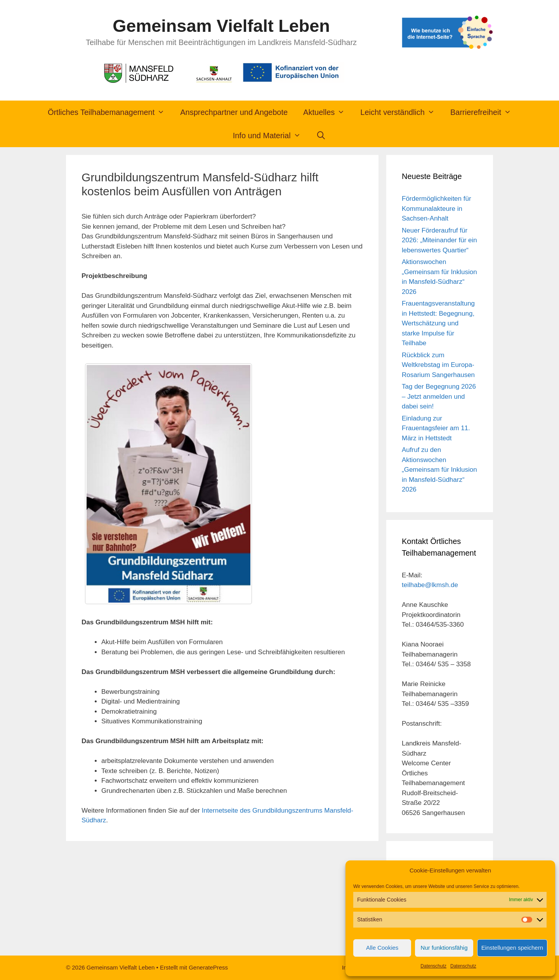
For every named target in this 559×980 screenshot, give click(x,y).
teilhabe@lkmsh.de (430, 585)
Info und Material (271, 136)
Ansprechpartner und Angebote (234, 112)
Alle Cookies (382, 948)
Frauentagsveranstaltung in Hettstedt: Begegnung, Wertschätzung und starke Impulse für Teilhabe (438, 323)
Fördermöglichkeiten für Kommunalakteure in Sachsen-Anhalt (437, 209)
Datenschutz (433, 966)
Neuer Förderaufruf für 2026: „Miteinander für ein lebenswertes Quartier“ (439, 240)
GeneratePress (208, 967)
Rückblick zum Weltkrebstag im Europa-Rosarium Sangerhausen (438, 365)
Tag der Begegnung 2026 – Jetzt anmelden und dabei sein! (439, 396)
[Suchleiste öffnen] (321, 136)
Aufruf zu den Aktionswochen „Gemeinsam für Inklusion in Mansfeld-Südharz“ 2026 (439, 470)
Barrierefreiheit (485, 112)
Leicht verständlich (401, 112)
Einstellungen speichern (512, 948)
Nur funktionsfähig (444, 948)
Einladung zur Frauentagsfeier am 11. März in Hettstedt (436, 428)
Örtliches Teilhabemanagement (110, 112)
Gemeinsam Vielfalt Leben (221, 26)
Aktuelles (328, 112)
